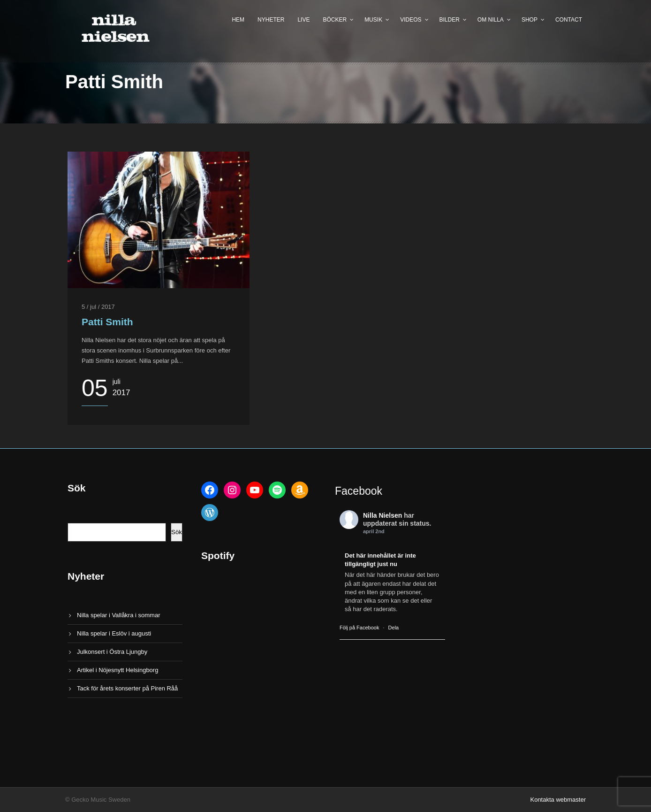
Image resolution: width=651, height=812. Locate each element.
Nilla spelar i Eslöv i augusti (114, 633)
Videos (411, 20)
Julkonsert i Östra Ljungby (112, 652)
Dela (394, 628)
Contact (569, 20)
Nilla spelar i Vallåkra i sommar (118, 615)
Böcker (335, 20)
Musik (373, 20)
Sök (177, 532)
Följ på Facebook (359, 628)
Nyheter (271, 20)
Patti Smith (107, 322)
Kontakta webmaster (558, 800)
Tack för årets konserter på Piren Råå (127, 688)
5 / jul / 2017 (98, 307)
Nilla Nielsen (382, 515)
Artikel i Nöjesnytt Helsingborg (117, 670)
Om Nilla (491, 20)
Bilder (450, 20)
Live (303, 20)
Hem (238, 20)
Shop (530, 20)
